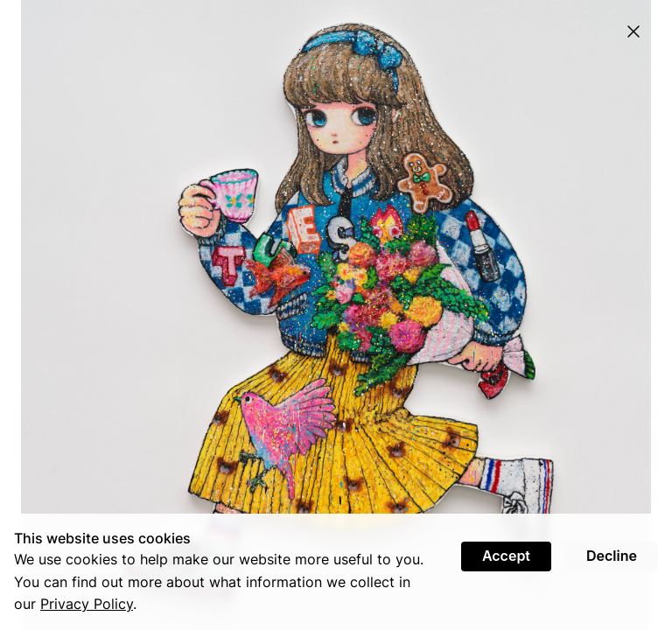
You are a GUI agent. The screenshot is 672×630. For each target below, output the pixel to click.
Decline (612, 556)
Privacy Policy (87, 604)
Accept (506, 556)
